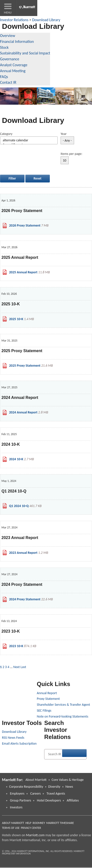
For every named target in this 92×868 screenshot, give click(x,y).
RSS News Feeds (13, 738)
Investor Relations (14, 20)
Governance (10, 59)
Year (64, 134)
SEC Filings (44, 711)
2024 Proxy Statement (25, 599)
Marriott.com (35, 835)
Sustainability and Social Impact (25, 53)
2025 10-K (16, 319)
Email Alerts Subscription (19, 744)
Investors (16, 807)
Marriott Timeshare (60, 823)
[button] (8, 8)
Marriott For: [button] (13, 780)
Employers (17, 794)
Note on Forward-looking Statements (63, 716)
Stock (4, 47)
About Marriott (36, 780)
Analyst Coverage (14, 65)
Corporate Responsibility (26, 787)
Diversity (54, 787)
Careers (35, 794)
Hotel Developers (49, 800)
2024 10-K (16, 459)
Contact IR (8, 82)
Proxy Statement (48, 699)
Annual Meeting (13, 71)
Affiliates (73, 800)
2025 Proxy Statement (25, 366)
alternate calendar (29, 140)
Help (28, 823)
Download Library (46, 20)
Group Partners (20, 800)
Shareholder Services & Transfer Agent (63, 705)
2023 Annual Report (23, 553)
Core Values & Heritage (68, 780)
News (69, 787)
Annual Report (47, 693)
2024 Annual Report (23, 412)
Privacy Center (31, 828)
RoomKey (39, 823)
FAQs (4, 77)
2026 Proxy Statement (25, 225)
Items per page (71, 154)
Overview (8, 36)
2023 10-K (16, 646)
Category (6, 134)
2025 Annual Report (23, 272)
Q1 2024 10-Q (19, 506)
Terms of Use (11, 828)
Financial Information (17, 41)
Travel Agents (56, 794)
